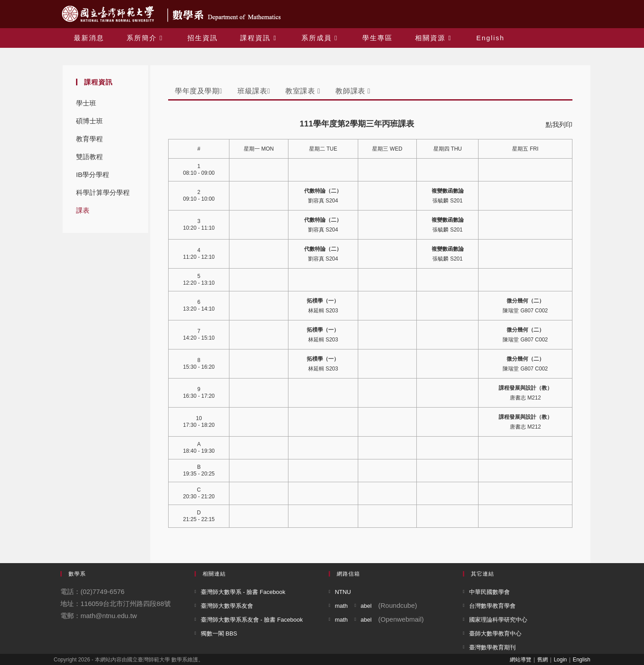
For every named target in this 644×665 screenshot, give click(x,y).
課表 (83, 210)
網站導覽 (521, 660)
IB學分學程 (93, 175)
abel (366, 606)
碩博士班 (89, 121)
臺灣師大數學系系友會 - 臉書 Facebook (252, 620)
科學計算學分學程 (103, 192)
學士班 (86, 103)
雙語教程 (89, 157)
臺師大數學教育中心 (495, 633)
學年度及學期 (199, 91)
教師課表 (353, 91)
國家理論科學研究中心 (498, 620)
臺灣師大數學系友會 (227, 606)
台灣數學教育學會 (492, 606)
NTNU (343, 592)
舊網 (542, 660)
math (341, 606)
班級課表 (254, 91)
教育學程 (89, 139)
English (582, 660)
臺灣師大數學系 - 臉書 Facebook (243, 592)
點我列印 (559, 124)
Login (560, 660)
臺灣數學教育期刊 (492, 647)
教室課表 (303, 91)
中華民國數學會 (489, 592)
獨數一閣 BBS (219, 633)
